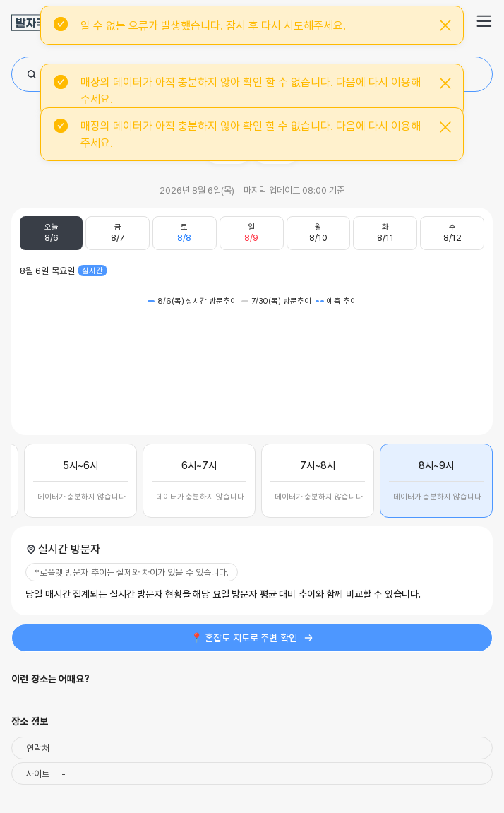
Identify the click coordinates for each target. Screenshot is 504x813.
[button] (484, 21)
